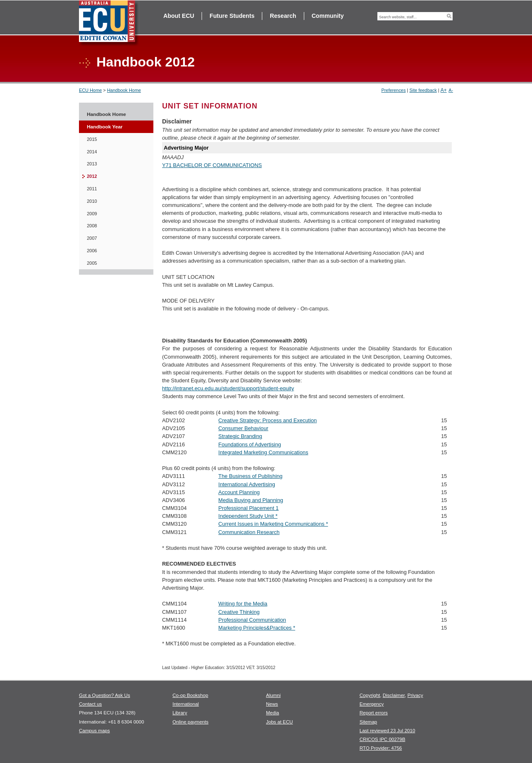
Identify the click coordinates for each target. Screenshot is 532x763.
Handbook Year (105, 127)
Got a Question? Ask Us (105, 695)
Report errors (374, 713)
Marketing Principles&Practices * (257, 628)
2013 (92, 164)
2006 (92, 251)
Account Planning (239, 492)
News (272, 704)
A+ (444, 90)
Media (272, 713)
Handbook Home (124, 90)
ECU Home (90, 90)
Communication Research (249, 532)
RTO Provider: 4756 (381, 748)
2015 (92, 139)
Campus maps (94, 731)
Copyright (370, 695)
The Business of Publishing (250, 476)
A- (451, 90)
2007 (92, 238)
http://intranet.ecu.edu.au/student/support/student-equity (228, 388)
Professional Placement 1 (248, 508)
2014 (92, 152)
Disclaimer (394, 695)
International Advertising (247, 484)
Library (180, 713)
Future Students (232, 16)
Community (328, 16)
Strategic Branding (240, 436)
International (186, 704)
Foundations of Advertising (250, 444)
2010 (92, 201)
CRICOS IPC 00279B (382, 739)
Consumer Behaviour (243, 428)
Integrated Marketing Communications (263, 452)
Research (283, 16)
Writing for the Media (243, 604)
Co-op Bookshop (190, 695)
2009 (92, 214)
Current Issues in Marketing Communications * (273, 524)
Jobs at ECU (280, 722)
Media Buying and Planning (251, 500)
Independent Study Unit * (248, 516)
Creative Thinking (239, 612)
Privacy (415, 695)
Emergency (372, 704)
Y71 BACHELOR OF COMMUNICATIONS (212, 165)
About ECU (179, 16)
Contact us (90, 704)
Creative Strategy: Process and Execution (267, 420)
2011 (92, 189)
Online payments (190, 722)
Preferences (393, 90)
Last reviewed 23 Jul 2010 (387, 731)
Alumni (273, 695)
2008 (92, 226)
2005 (92, 263)
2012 (92, 176)
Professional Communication (252, 620)
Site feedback (423, 90)
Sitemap (368, 722)
